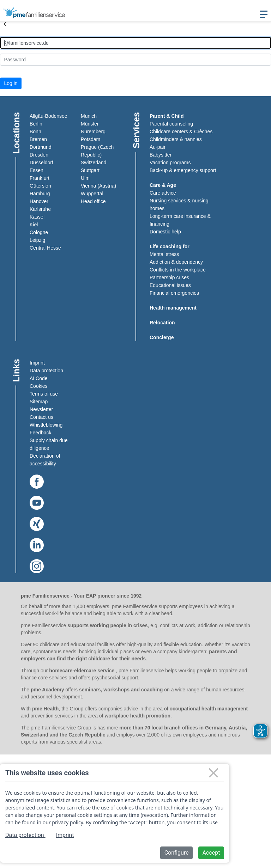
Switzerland (94, 163)
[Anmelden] (135, 43)
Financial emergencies (174, 293)
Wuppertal (92, 194)
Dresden (39, 155)
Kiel (34, 225)
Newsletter (41, 409)
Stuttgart (90, 170)
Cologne (39, 232)
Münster (90, 124)
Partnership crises (169, 277)
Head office (93, 201)
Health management (173, 308)
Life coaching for (170, 246)
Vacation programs (170, 163)
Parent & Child (167, 116)
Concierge (162, 337)
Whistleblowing (46, 425)
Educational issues (170, 285)
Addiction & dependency (176, 262)
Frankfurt (40, 178)
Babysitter (161, 155)
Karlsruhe (40, 209)
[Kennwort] (135, 59)
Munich (89, 116)
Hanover (39, 201)
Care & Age (163, 185)
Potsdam (91, 139)
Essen (37, 170)
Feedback (40, 433)
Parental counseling (171, 124)
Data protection (46, 371)
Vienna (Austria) (98, 186)
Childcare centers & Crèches (181, 132)
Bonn (35, 132)
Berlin (36, 124)
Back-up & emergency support (183, 170)
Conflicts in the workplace (178, 270)
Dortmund (40, 147)
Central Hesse (45, 248)
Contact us (41, 417)
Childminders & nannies (176, 139)
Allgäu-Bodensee (49, 116)
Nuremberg (93, 132)
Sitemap (39, 402)
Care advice (163, 193)
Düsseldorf (41, 163)
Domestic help (165, 232)
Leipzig (37, 240)
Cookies (39, 386)
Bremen (38, 139)
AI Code (39, 378)
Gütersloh (40, 186)
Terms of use (44, 394)
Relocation (162, 323)
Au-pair (158, 147)
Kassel (37, 217)
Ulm (85, 178)
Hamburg (40, 194)
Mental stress (164, 254)
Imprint (37, 363)
